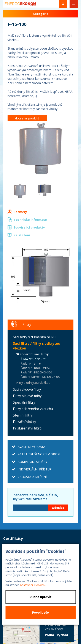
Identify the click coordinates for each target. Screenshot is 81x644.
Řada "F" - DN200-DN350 (36, 372)
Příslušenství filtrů (27, 428)
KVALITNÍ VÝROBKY (32, 447)
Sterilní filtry (23, 415)
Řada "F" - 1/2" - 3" (33, 359)
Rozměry (20, 212)
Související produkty (29, 227)
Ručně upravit (40, 597)
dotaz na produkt (27, 118)
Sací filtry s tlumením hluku (34, 337)
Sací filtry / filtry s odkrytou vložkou (37, 346)
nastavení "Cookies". (33, 585)
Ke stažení (22, 235)
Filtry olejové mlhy (27, 396)
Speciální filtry (24, 402)
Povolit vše (40, 613)
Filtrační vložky (25, 422)
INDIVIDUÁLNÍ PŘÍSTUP (35, 469)
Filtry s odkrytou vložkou (33, 383)
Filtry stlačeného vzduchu (33, 409)
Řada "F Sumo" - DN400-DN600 (40, 377)
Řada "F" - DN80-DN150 (35, 368)
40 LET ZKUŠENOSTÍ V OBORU (40, 454)
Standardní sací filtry (33, 354)
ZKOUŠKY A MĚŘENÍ (32, 477)
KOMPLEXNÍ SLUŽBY (33, 462)
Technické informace (30, 220)
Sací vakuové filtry (27, 389)
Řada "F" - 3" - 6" (31, 364)
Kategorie (41, 14)
